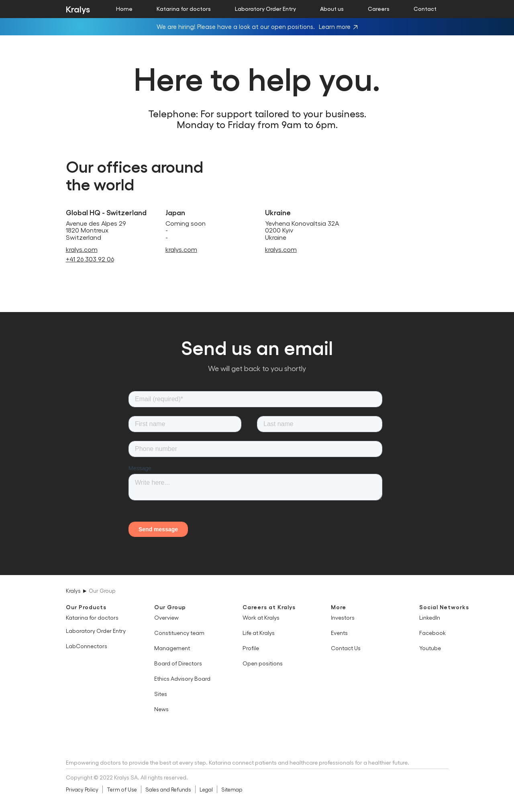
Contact (425, 8)
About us (332, 8)
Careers (379, 8)
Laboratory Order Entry (265, 8)
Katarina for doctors (184, 8)
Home (124, 8)
